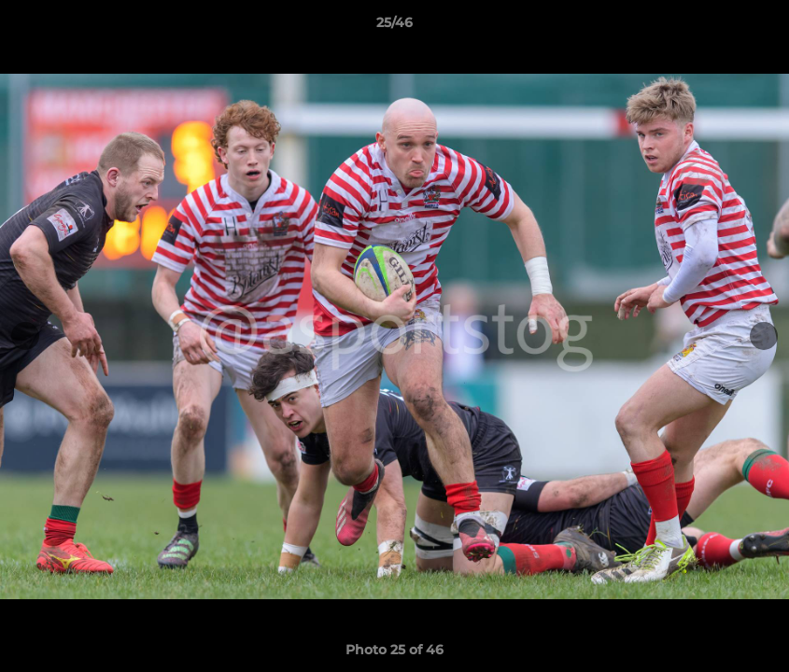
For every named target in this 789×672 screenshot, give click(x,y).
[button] (755, 27)
